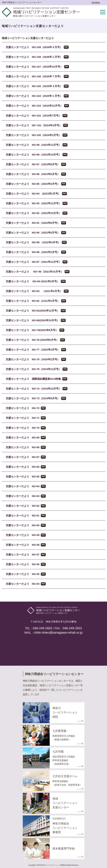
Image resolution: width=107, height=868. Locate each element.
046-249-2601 (72, 628)
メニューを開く (103, 12)
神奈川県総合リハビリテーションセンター (22, 2)
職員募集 (96, 3)
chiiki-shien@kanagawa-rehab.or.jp (58, 633)
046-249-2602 (43, 628)
